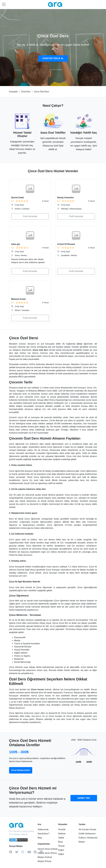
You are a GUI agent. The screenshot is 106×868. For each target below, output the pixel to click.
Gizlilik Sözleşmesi (87, 834)
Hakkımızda (43, 829)
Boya (60, 842)
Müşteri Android (45, 857)
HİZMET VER (84, 798)
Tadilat (61, 838)
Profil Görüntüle (30, 216)
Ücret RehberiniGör (21, 770)
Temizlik (62, 829)
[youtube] (31, 853)
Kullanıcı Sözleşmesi (88, 838)
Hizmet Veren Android (48, 849)
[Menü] (5, 4)
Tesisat (61, 846)
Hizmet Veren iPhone (47, 853)
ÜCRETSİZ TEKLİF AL (53, 58)
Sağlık (61, 854)
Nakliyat (62, 834)
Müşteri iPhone (45, 861)
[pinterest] (37, 853)
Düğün (61, 850)
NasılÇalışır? (44, 834)
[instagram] (24, 853)
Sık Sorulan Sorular (87, 829)
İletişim (82, 842)
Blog (40, 838)
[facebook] (12, 853)
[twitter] (18, 853)
